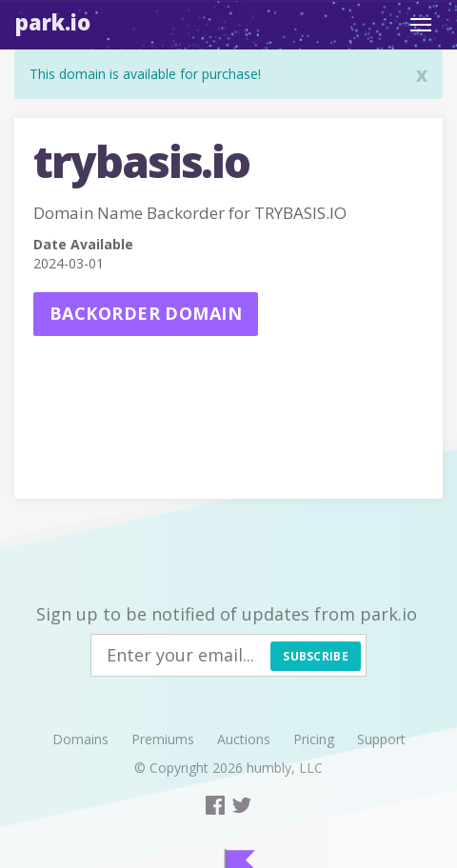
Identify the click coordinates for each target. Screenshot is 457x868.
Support (381, 739)
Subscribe (316, 656)
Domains (80, 739)
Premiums (163, 739)
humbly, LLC (285, 768)
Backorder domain (146, 313)
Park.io (53, 22)
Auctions (244, 739)
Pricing (314, 739)
